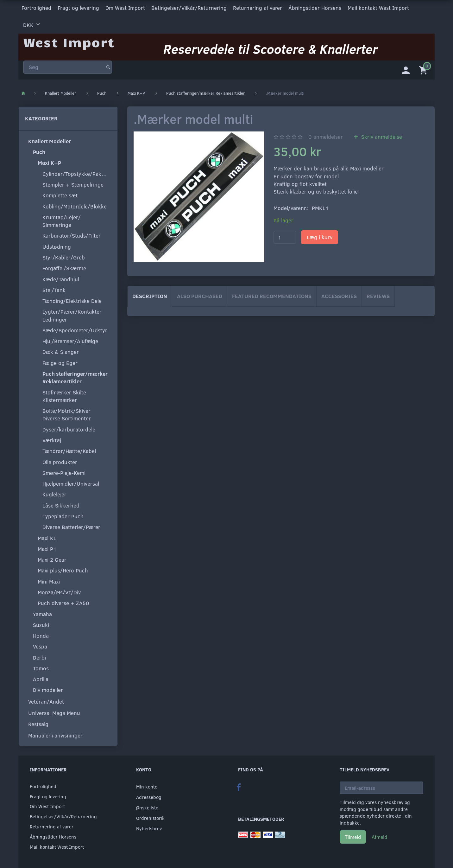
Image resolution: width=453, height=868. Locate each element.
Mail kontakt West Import (378, 7)
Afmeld (379, 836)
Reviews (378, 295)
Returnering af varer (258, 7)
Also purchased (200, 295)
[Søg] (108, 65)
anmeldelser (326, 135)
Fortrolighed (36, 7)
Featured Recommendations (272, 295)
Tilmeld (353, 836)
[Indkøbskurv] (425, 68)
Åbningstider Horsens (315, 7)
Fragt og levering (78, 7)
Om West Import (125, 7)
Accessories (339, 295)
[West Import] (69, 39)
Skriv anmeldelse (381, 135)
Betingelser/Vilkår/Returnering (189, 7)
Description (150, 295)
